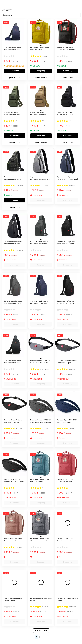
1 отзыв (45, 56)
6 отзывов (46, 607)
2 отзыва (72, 185)
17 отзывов (46, 121)
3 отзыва (45, 185)
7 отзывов (19, 250)
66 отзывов (73, 121)
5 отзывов (46, 369)
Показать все (41, 631)
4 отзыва (72, 428)
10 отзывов (19, 121)
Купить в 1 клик (14, 78)
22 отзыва (19, 185)
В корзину (14, 71)
